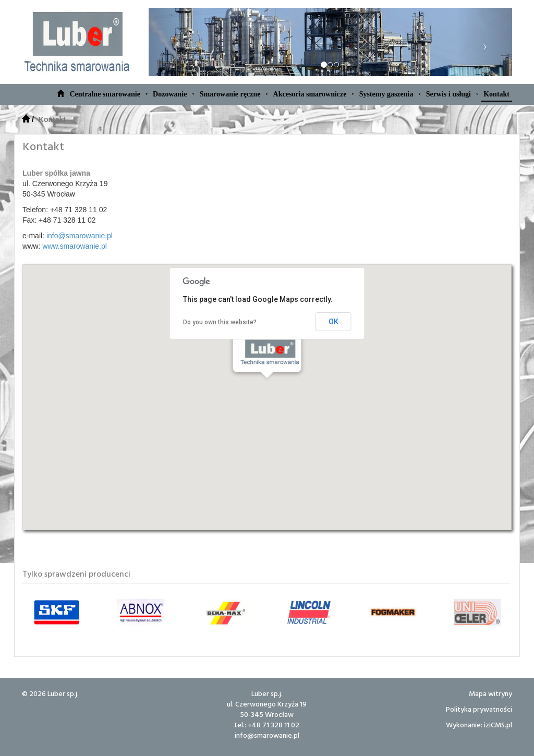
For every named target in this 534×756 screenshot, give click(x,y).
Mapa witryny (490, 693)
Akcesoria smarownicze (314, 94)
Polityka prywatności (479, 709)
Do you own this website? (220, 322)
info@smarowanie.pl (80, 236)
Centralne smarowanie (108, 94)
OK (333, 322)
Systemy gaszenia (390, 94)
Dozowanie (174, 94)
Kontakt (496, 94)
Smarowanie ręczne (234, 94)
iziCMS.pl (498, 724)
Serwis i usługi (452, 94)
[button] (267, 388)
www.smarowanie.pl (75, 246)
